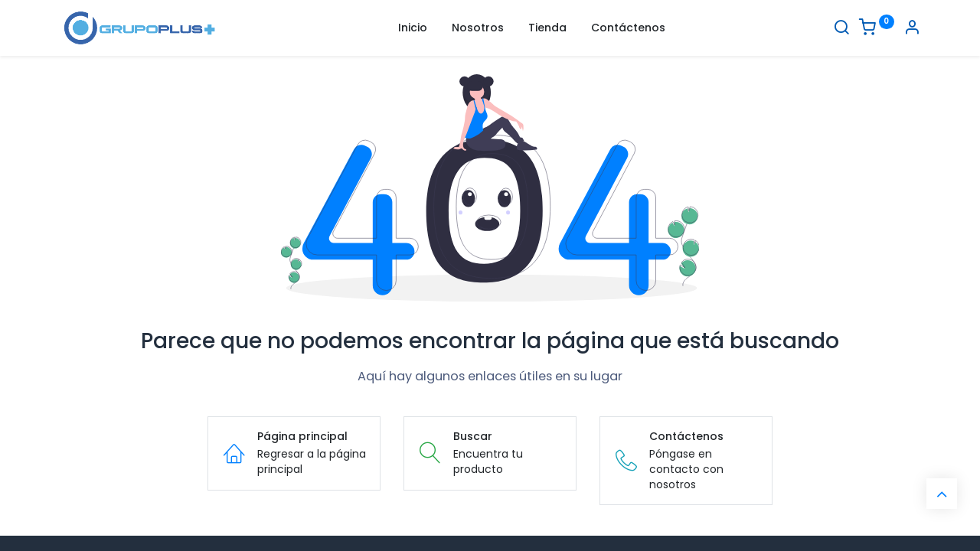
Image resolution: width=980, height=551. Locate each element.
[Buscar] (841, 29)
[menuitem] (413, 28)
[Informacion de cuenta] (912, 29)
